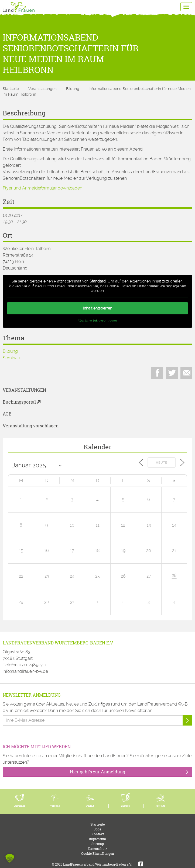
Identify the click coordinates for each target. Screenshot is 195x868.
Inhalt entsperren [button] (98, 308)
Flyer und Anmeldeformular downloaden (42, 188)
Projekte (160, 806)
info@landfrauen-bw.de (25, 671)
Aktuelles (20, 806)
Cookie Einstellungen (98, 854)
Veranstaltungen (42, 89)
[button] (10, 858)
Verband (55, 806)
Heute (162, 463)
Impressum (97, 839)
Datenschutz (98, 849)
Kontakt (98, 834)
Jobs (97, 829)
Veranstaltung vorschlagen (31, 426)
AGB (7, 414)
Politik (90, 806)
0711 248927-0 (33, 665)
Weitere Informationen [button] (98, 321)
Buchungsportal (19, 402)
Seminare (12, 358)
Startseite (11, 89)
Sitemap (98, 844)
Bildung (73, 89)
